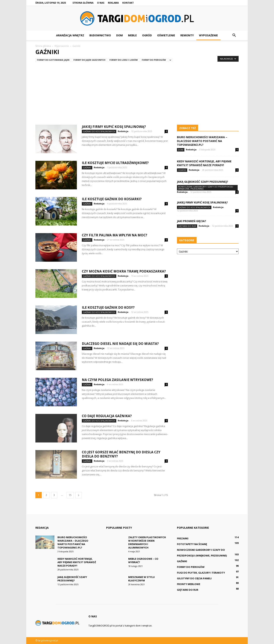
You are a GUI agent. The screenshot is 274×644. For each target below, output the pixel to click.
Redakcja (123, 131)
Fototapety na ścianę (192, 544)
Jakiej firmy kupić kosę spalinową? (114, 127)
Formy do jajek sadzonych (89, 60)
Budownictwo (100, 35)
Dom (119, 35)
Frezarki (183, 538)
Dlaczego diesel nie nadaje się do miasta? (120, 344)
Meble (132, 35)
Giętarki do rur (187, 226)
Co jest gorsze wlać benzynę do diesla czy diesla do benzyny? (121, 454)
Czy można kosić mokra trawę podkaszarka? (124, 271)
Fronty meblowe (189, 584)
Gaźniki (87, 168)
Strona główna (83, 3)
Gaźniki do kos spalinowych (99, 131)
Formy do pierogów (154, 60)
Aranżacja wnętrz (70, 35)
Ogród (147, 35)
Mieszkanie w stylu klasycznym (141, 579)
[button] (234, 35)
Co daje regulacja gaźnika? (107, 416)
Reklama (113, 3)
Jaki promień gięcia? (192, 221)
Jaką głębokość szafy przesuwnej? (203, 182)
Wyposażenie (208, 35)
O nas (101, 3)
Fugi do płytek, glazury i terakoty (201, 573)
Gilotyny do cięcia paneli (194, 578)
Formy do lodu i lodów (124, 60)
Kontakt (128, 3)
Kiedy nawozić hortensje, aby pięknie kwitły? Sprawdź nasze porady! (204, 163)
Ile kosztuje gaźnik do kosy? (108, 307)
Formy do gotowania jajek (53, 60)
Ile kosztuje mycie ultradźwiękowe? (115, 163)
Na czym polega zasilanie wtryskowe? (117, 380)
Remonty (187, 35)
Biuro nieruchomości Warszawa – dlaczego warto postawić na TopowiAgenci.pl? (202, 141)
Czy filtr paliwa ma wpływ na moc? (114, 235)
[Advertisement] (137, 92)
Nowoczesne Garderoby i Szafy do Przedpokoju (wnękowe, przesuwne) (206, 188)
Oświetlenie (166, 35)
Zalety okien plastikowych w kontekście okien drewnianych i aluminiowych (147, 542)
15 (70, 495)
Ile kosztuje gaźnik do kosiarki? (112, 199)
